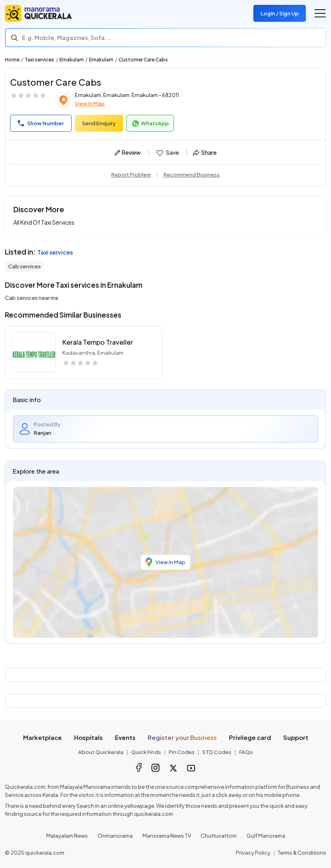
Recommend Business (192, 175)
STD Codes (217, 752)
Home (12, 60)
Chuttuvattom (219, 836)
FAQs (246, 752)
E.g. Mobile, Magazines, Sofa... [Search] (66, 38)
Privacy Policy (253, 853)
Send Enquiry (99, 123)
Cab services (24, 266)
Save (167, 153)
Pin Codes (182, 752)
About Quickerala (101, 752)
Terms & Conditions (302, 853)
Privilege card (250, 737)
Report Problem (131, 175)
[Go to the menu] (320, 13)
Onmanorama (115, 836)
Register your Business (182, 737)
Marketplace (42, 737)
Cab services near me (32, 298)
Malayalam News (67, 836)
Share (205, 152)
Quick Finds (146, 752)
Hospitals (88, 737)
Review (128, 152)
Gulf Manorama (266, 836)
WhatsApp (150, 124)
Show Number (41, 123)
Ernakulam (72, 60)
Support (296, 737)
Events (125, 737)
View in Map (90, 103)
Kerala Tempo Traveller (98, 342)
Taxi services (39, 60)
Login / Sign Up (280, 13)
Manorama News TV (167, 836)
